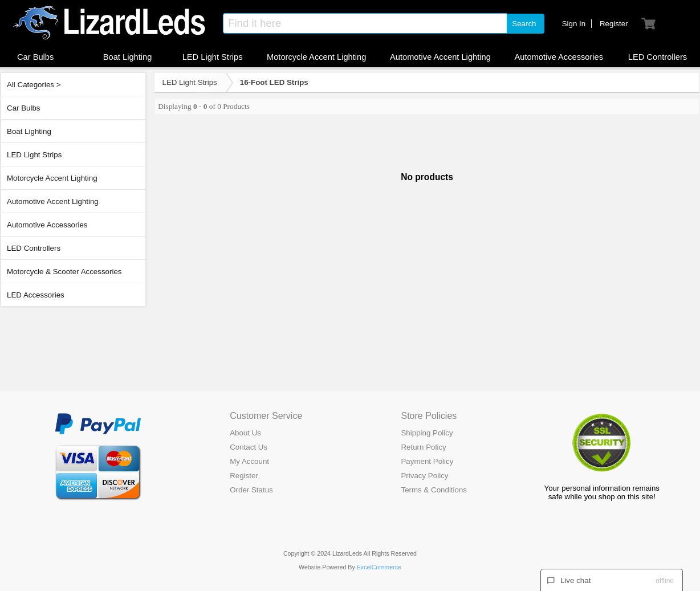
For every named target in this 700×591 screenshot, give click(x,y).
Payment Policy (427, 461)
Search (524, 24)
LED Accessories (36, 295)
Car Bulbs (24, 108)
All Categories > (34, 85)
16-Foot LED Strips (274, 82)
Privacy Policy (424, 476)
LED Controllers (34, 248)
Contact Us (249, 447)
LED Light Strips (34, 155)
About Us (245, 433)
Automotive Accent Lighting (53, 201)
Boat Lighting (29, 131)
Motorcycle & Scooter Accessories (64, 272)
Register (244, 476)
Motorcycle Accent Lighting (52, 178)
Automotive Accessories (47, 225)
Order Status (251, 490)
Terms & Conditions (434, 490)
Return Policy (423, 447)
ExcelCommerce (379, 567)
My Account (249, 461)
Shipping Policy (427, 433)
